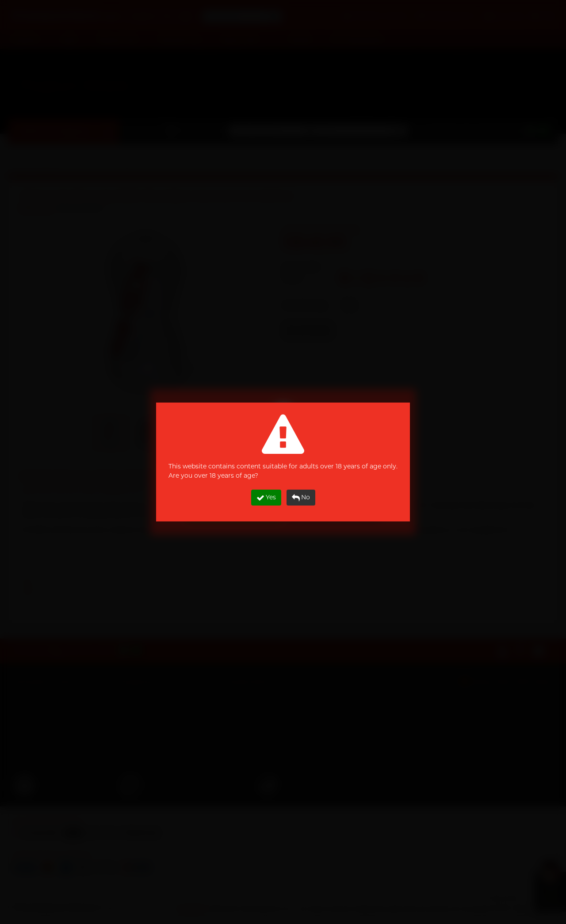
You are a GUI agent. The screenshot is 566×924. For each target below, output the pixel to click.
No (301, 497)
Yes (266, 497)
